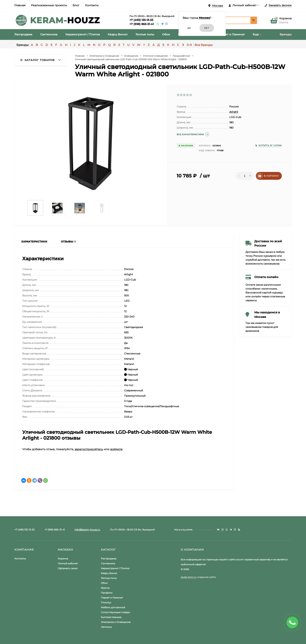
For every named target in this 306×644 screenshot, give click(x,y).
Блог (76, 5)
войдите (116, 449)
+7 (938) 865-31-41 (142, 24)
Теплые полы (109, 578)
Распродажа (109, 559)
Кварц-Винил (109, 573)
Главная (20, 5)
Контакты (92, 5)
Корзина (63, 559)
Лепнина (106, 627)
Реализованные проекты (49, 5)
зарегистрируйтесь (89, 449)
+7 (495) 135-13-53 (141, 20)
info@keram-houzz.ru (87, 530)
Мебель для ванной (113, 607)
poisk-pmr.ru (188, 577)
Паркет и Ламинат (112, 598)
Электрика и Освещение (116, 622)
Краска (105, 588)
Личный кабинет (68, 563)
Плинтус (106, 602)
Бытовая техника (111, 617)
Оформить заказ (68, 568)
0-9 (189, 45)
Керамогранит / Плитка (115, 568)
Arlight (234, 112)
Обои (104, 583)
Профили (107, 593)
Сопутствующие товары (115, 612)
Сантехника (108, 563)
